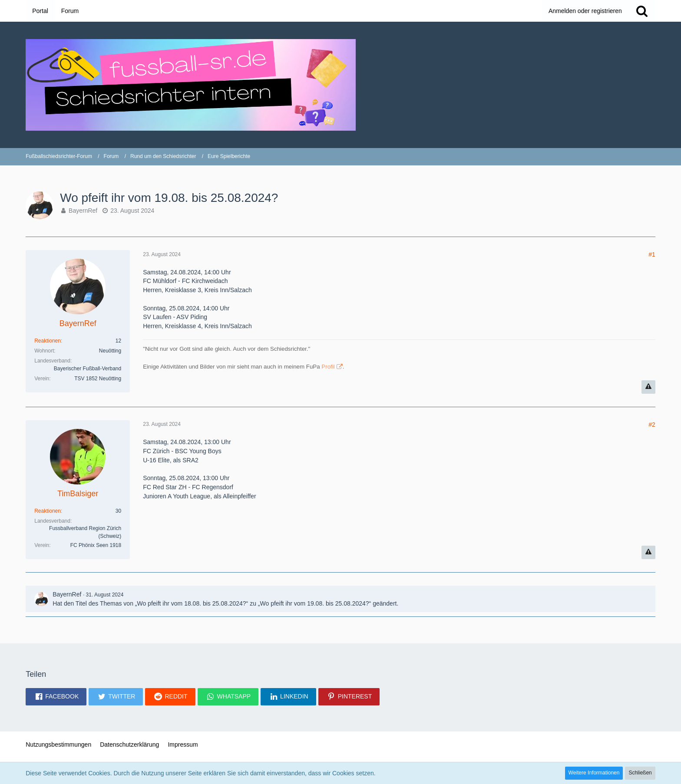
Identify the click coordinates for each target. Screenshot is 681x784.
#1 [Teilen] (652, 254)
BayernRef (83, 211)
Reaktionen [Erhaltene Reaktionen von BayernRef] (48, 341)
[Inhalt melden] (648, 387)
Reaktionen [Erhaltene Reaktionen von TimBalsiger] (48, 511)
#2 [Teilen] (652, 425)
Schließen (640, 773)
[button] (56, 697)
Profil (328, 367)
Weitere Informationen (594, 773)
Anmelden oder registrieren (585, 11)
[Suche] (642, 11)
